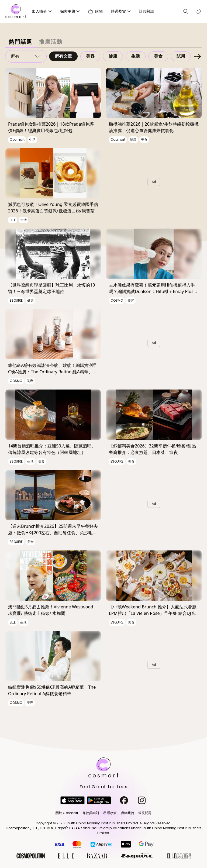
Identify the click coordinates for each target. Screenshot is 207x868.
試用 (181, 56)
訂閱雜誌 (147, 11)
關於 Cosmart (67, 813)
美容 (90, 56)
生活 (136, 56)
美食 (158, 56)
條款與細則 (91, 813)
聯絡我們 (127, 813)
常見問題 (145, 813)
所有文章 (63, 56)
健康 (113, 56)
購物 (96, 11)
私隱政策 (110, 813)
